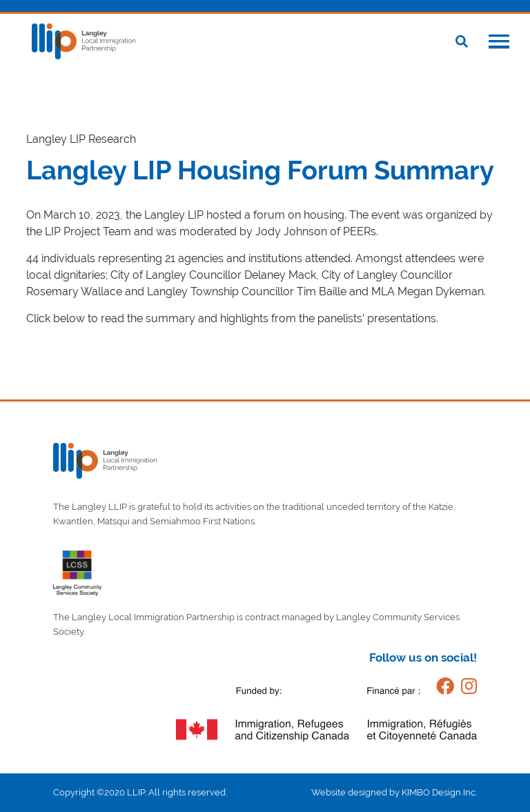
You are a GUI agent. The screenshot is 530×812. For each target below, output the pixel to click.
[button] (499, 43)
